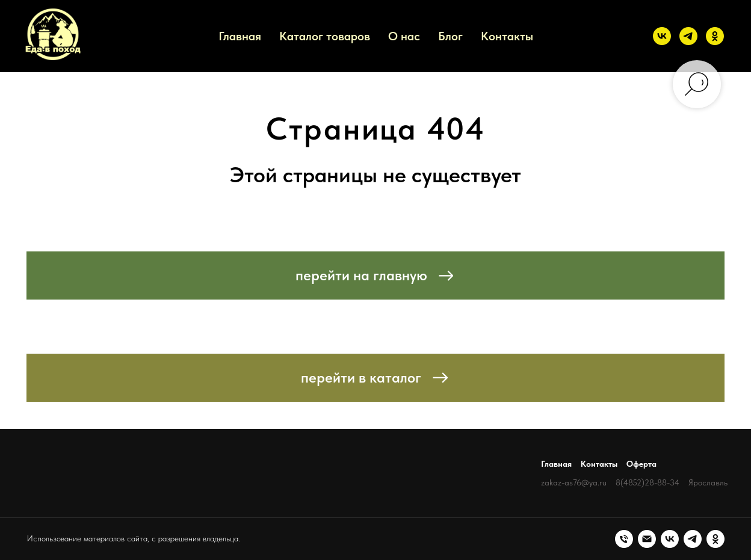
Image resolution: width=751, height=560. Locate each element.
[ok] (715, 36)
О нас (404, 36)
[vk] (662, 36)
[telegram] (688, 36)
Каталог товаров (325, 36)
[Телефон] (624, 539)
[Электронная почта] (647, 539)
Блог (450, 36)
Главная (240, 36)
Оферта (641, 464)
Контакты (507, 36)
